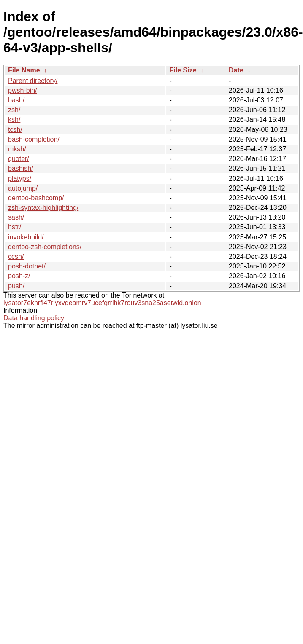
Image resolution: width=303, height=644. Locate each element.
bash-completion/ (34, 139)
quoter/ (19, 159)
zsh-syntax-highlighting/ (43, 208)
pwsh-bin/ (22, 90)
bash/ (16, 100)
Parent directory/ (33, 81)
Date (236, 70)
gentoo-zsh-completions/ (45, 247)
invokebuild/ (26, 237)
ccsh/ (16, 256)
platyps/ (20, 178)
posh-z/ (19, 276)
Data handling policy (34, 318)
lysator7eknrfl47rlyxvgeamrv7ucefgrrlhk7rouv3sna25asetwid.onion (102, 303)
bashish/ (21, 168)
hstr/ (15, 227)
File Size (183, 70)
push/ (16, 286)
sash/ (16, 217)
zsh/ (14, 110)
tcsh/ (15, 130)
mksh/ (17, 149)
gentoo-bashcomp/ (36, 198)
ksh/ (14, 119)
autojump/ (23, 188)
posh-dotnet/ (27, 266)
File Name (24, 70)
